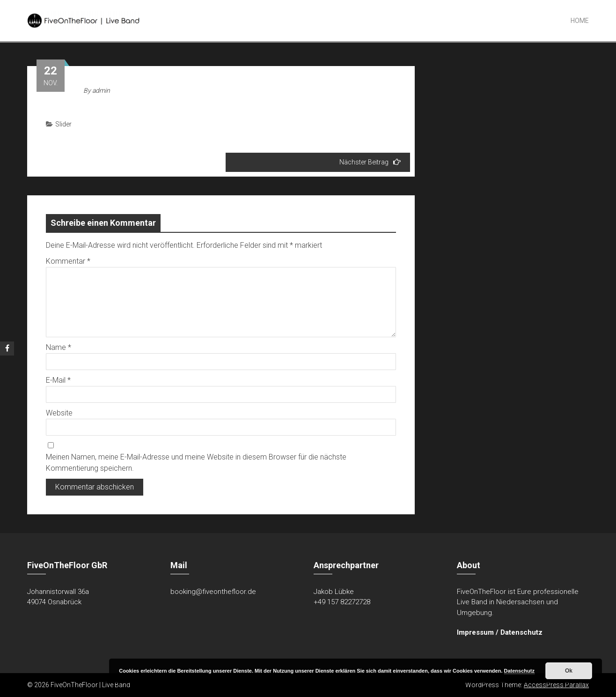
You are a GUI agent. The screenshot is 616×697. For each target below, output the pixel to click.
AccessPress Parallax (556, 685)
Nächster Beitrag (370, 162)
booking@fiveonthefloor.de (213, 592)
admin (101, 90)
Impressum (475, 632)
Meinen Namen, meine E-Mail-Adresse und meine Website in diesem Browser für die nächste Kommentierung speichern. (196, 463)
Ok (569, 671)
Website (59, 413)
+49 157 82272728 (342, 602)
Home (580, 21)
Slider (63, 124)
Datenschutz (521, 632)
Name (59, 347)
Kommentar (68, 261)
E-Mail (58, 380)
